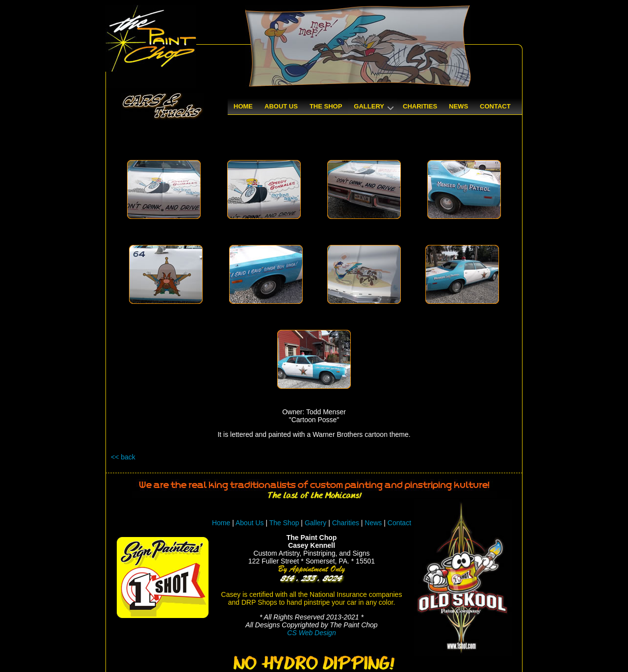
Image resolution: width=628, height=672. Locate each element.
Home (221, 523)
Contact (399, 523)
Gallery (315, 523)
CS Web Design (311, 633)
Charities (346, 523)
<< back (123, 457)
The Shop (285, 523)
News (373, 523)
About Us (250, 523)
